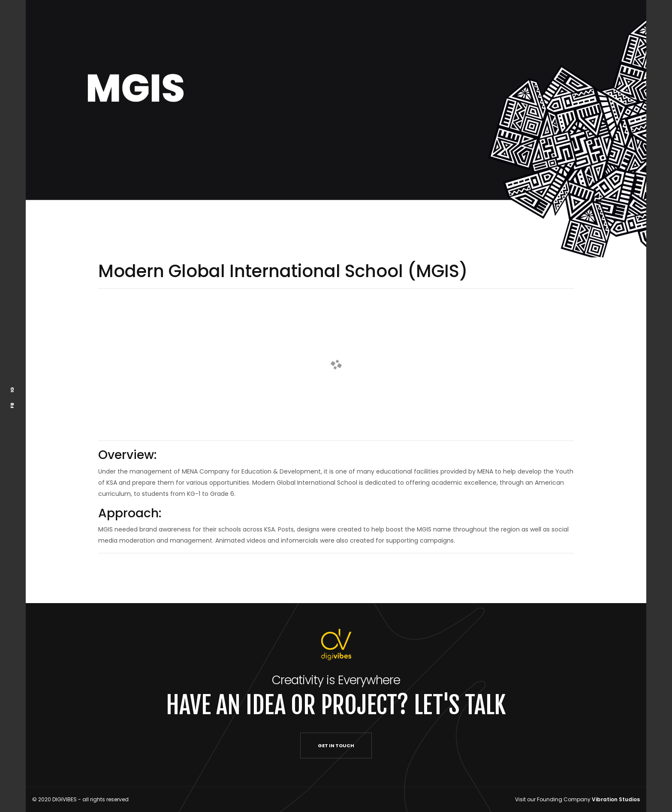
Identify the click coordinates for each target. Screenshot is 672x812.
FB (12, 406)
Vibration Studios (616, 799)
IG (12, 390)
